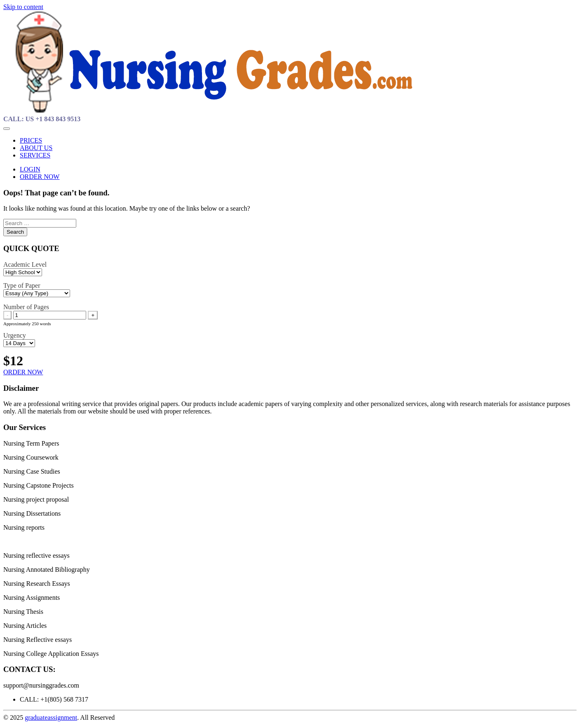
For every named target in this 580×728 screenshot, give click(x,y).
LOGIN (30, 169)
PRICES (31, 140)
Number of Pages (26, 307)
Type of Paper (22, 285)
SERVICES (35, 155)
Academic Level (25, 264)
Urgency (15, 335)
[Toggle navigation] (7, 129)
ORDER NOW (40, 177)
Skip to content (23, 7)
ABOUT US (36, 148)
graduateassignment (51, 717)
